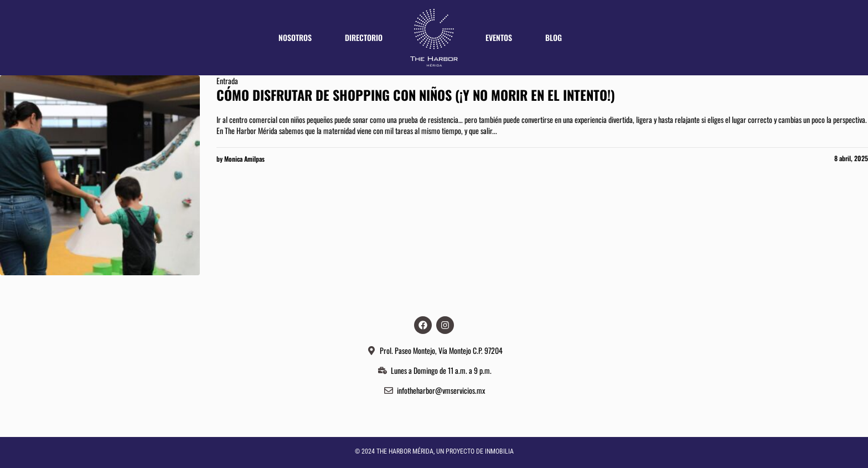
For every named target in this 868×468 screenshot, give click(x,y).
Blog (554, 37)
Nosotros (295, 37)
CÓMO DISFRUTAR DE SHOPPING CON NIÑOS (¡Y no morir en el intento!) (416, 95)
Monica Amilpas (244, 159)
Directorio (364, 37)
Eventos (499, 37)
